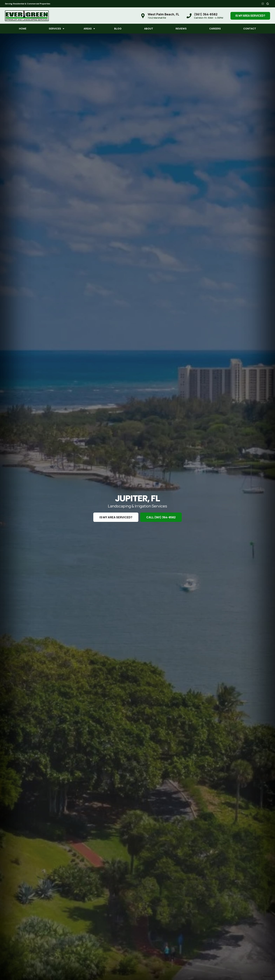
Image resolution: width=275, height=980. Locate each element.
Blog (118, 29)
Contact (250, 29)
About (149, 29)
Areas (88, 29)
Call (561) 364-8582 (161, 517)
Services (55, 29)
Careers (215, 29)
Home (23, 29)
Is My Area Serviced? (250, 16)
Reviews (181, 29)
